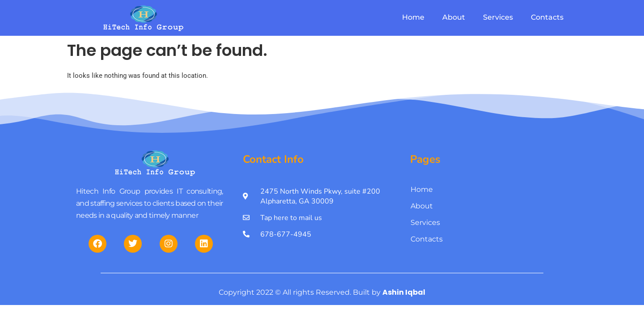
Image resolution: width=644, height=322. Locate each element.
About (454, 17)
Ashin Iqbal (404, 292)
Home (413, 17)
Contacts (547, 17)
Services (498, 17)
